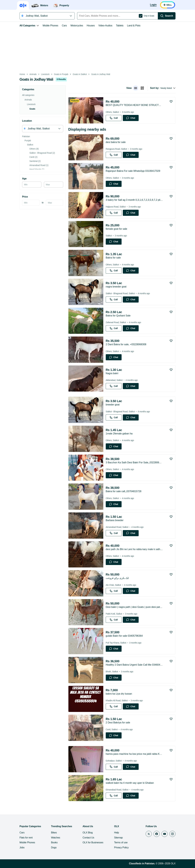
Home (22, 74)
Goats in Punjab (61, 74)
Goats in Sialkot (80, 74)
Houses (91, 26)
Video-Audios (105, 26)
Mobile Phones (50, 26)
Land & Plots (134, 26)
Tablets (120, 26)
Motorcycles (77, 26)
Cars (64, 26)
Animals (33, 74)
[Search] (167, 16)
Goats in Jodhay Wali (101, 74)
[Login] (153, 5)
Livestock (45, 74)
